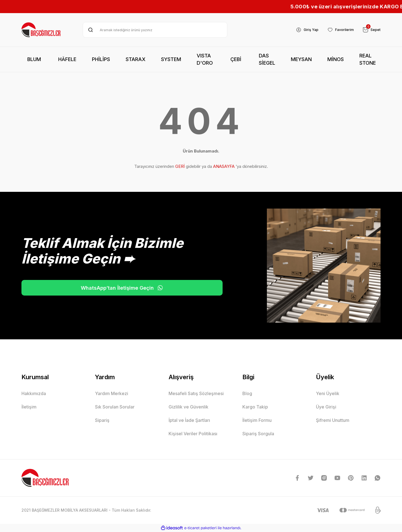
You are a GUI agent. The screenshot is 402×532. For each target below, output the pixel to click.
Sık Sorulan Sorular (115, 407)
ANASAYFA (224, 166)
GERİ (180, 166)
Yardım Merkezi (112, 393)
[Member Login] (302, 30)
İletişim (29, 407)
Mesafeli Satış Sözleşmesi (196, 393)
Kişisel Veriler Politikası (193, 434)
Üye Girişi (326, 407)
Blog (247, 393)
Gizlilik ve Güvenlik (188, 407)
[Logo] (41, 30)
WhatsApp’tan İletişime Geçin (79, 288)
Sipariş (102, 420)
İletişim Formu (257, 420)
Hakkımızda (34, 393)
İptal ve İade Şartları (189, 420)
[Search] (155, 30)
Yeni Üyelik (328, 393)
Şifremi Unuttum (333, 420)
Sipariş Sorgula (258, 434)
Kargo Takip (255, 407)
